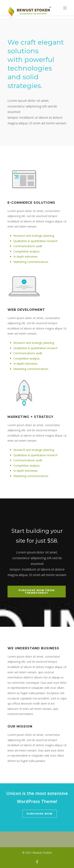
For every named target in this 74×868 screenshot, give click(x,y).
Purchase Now (40, 814)
